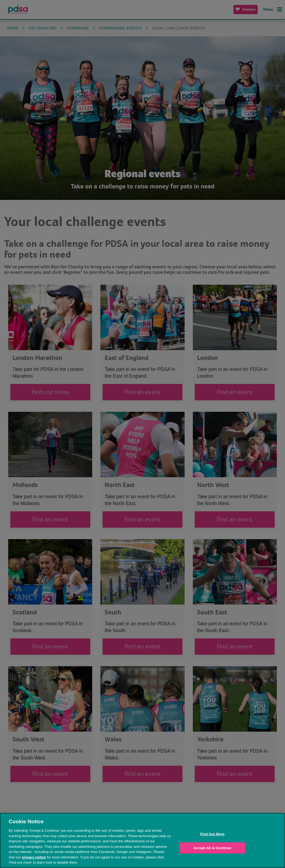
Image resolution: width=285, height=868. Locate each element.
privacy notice (34, 857)
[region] (142, 840)
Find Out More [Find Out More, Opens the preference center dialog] (212, 834)
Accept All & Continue (212, 848)
